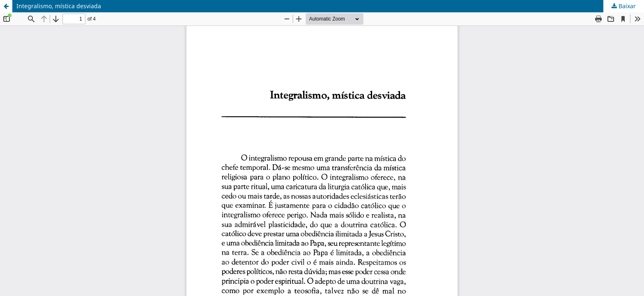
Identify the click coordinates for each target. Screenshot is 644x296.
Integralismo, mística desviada (59, 6)
